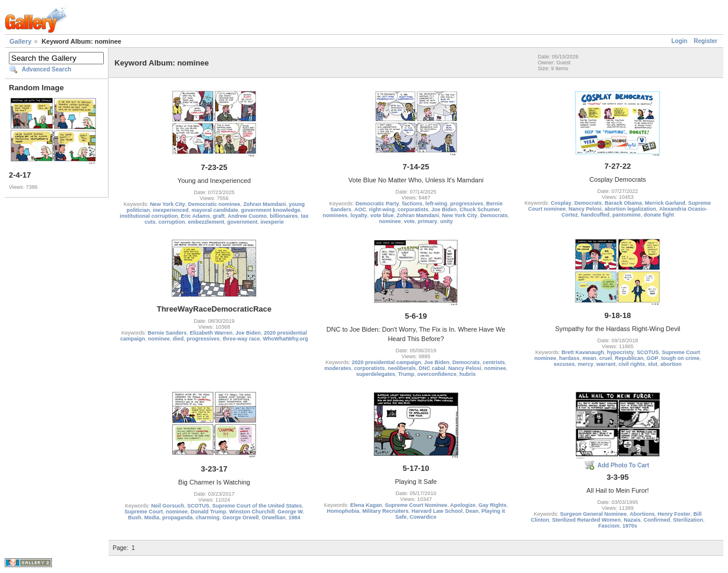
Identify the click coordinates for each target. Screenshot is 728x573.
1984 (294, 518)
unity (447, 221)
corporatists (413, 209)
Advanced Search (47, 69)
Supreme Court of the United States (257, 506)
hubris (468, 374)
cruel (606, 358)
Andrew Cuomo (247, 216)
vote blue (382, 215)
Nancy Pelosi (585, 209)
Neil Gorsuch (168, 506)
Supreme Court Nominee (416, 505)
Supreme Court (144, 512)
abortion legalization (631, 209)
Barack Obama (623, 203)
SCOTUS (648, 352)
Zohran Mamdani (264, 204)
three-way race (241, 339)
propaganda (178, 518)
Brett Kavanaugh (583, 352)
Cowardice (423, 517)
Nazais (632, 520)
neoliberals (402, 368)
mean (589, 358)
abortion (671, 364)
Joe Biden (444, 209)
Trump (406, 374)
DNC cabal (432, 368)
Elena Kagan (366, 505)
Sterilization (688, 520)
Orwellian (274, 518)
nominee (390, 221)
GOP (652, 358)
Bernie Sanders (167, 333)
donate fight (659, 215)
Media (152, 518)
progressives (467, 204)
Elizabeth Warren (211, 333)
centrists (494, 362)
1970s (630, 526)
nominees (335, 215)
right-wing (382, 209)
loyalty (359, 215)
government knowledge (271, 210)
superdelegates (376, 374)
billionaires (284, 216)
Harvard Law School (437, 511)
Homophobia (343, 511)
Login (679, 41)
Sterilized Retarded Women (586, 520)
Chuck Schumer (480, 209)
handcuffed (595, 215)
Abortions (642, 514)
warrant (606, 364)
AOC (360, 209)
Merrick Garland (665, 203)
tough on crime (681, 358)
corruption (171, 222)
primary (427, 221)
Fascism (609, 526)
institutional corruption (149, 216)
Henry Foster (674, 514)
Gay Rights (493, 505)
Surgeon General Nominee (593, 514)
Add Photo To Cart (624, 465)
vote (409, 221)
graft (219, 216)
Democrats (494, 215)
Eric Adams (196, 216)
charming (207, 518)
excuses (565, 364)
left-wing (436, 204)
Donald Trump (209, 512)
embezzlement (206, 222)
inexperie (273, 222)
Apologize (463, 505)
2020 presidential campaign (386, 362)
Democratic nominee (214, 204)
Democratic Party (377, 204)
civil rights (632, 364)
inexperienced (171, 210)
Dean (472, 511)
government (242, 222)
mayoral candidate (214, 210)
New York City (168, 204)
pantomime (627, 215)
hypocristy (621, 352)
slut (652, 364)
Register (706, 41)
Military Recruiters (386, 511)
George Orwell (241, 518)
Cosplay (561, 203)
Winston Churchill (252, 512)
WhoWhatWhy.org (285, 339)
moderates (338, 368)
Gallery (20, 41)
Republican (629, 358)
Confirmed (657, 520)
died (178, 339)
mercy (586, 364)
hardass (570, 358)
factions (412, 204)
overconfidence (437, 374)
